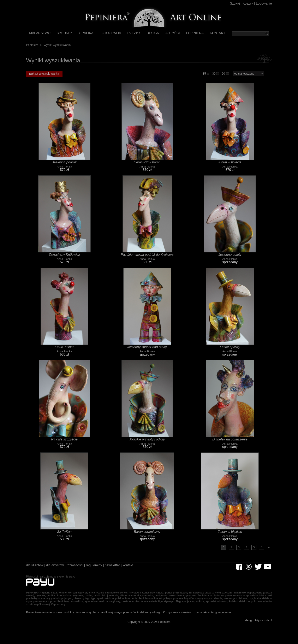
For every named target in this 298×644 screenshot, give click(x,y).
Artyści (166, 34)
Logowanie (263, 4)
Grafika (84, 34)
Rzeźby (129, 34)
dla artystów (58, 568)
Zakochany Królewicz (64, 257)
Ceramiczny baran (147, 164)
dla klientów (35, 568)
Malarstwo (40, 34)
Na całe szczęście (64, 441)
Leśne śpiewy (230, 349)
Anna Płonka (64, 169)
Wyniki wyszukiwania (58, 46)
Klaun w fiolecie (230, 164)
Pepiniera (188, 34)
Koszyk (246, 4)
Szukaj (232, 4)
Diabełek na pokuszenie (230, 441)
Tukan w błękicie (230, 534)
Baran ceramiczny (147, 534)
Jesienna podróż (64, 164)
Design (147, 34)
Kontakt (210, 34)
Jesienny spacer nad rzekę (147, 349)
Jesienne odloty (230, 257)
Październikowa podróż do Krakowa (147, 257)
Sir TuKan (64, 534)
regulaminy (101, 568)
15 (205, 75)
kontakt (140, 568)
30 (215, 75)
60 (225, 75)
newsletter (122, 568)
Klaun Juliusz (64, 349)
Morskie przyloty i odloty (147, 441)
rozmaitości (80, 568)
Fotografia (107, 34)
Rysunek (64, 34)
